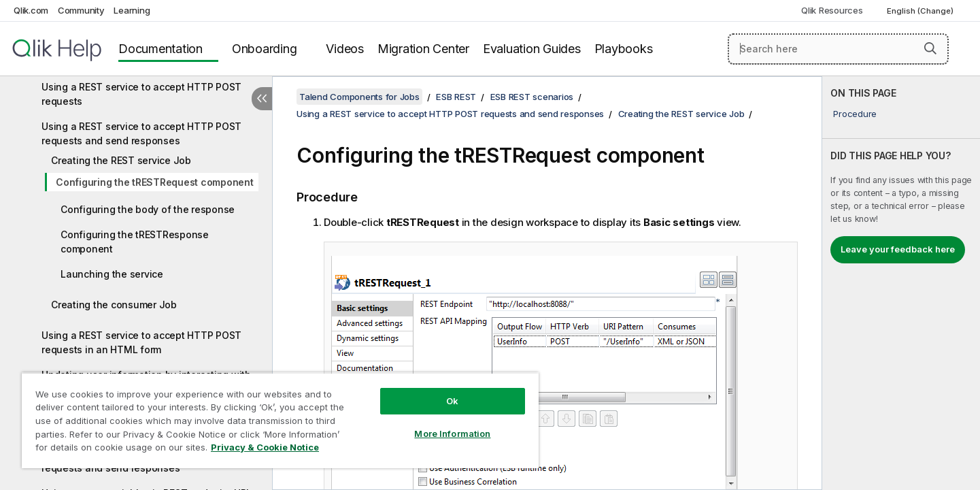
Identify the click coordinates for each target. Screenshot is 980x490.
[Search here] (838, 49)
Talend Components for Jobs (359, 97)
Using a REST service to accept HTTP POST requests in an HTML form (141, 342)
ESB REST (456, 97)
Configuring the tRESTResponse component (135, 242)
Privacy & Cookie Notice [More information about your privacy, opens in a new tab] (265, 447)
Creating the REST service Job (121, 160)
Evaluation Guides (532, 49)
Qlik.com (31, 10)
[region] (280, 420)
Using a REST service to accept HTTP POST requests (141, 94)
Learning (132, 10)
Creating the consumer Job (114, 305)
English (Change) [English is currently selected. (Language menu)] (921, 11)
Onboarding (265, 49)
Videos (345, 49)
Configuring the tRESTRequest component (155, 182)
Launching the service (112, 274)
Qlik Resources (832, 10)
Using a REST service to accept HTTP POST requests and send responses (141, 133)
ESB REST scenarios (532, 97)
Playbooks (624, 49)
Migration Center (423, 49)
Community (81, 10)
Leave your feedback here (898, 249)
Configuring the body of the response (148, 209)
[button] (930, 48)
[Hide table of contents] (262, 99)
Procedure (855, 114)
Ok (452, 401)
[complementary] (901, 283)
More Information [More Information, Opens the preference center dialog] (452, 434)
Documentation (160, 49)
